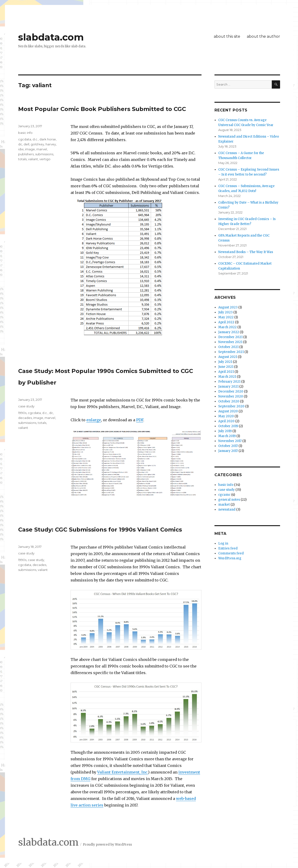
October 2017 (228, 446)
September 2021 (231, 352)
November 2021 (230, 342)
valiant (33, 159)
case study (26, 406)
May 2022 (226, 317)
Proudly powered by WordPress (107, 845)
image (30, 149)
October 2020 (229, 401)
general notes (229, 500)
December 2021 (230, 337)
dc (20, 144)
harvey (51, 144)
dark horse (48, 139)
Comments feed (231, 553)
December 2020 (231, 391)
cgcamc (224, 495)
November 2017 (230, 441)
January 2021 (228, 387)
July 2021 (225, 362)
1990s (22, 413)
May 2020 (226, 416)
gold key (37, 144)
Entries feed (228, 548)
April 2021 (226, 372)
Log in (223, 543)
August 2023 (228, 307)
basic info (25, 133)
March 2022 (227, 327)
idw (21, 149)
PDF (140, 420)
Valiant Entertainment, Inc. (123, 772)
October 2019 (228, 426)
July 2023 (225, 312)
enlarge (94, 420)
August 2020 (228, 411)
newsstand (227, 510)
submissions (44, 154)
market (224, 505)
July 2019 (225, 431)
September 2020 (231, 406)
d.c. (35, 139)
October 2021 (228, 347)
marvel (42, 149)
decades (25, 418)
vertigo (45, 159)
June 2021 (226, 367)
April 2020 (226, 421)
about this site (227, 36)
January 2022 (229, 332)
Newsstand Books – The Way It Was (246, 252)
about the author (263, 36)
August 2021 (228, 357)
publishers (26, 154)
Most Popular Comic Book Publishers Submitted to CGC (102, 109)
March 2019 (227, 436)
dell (26, 144)
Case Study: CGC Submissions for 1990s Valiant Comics (100, 530)
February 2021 (229, 382)
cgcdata (25, 139)
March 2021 (227, 377)
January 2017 (228, 451)
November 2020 (231, 396)
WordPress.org (230, 558)
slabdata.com (51, 37)
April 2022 (226, 322)
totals (22, 159)
